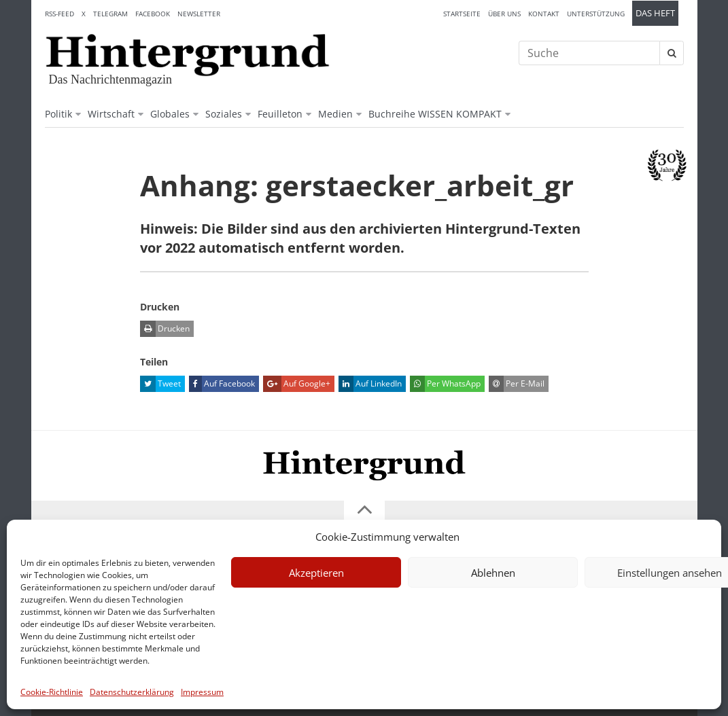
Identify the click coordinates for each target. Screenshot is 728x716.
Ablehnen (493, 573)
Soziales (224, 114)
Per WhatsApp (445, 384)
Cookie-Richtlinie (52, 692)
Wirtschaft (111, 114)
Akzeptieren (316, 573)
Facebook (153, 14)
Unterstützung (596, 14)
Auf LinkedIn (370, 384)
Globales (170, 114)
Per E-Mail (517, 384)
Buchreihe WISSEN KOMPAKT (435, 114)
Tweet (160, 384)
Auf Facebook (222, 384)
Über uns (504, 14)
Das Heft (655, 13)
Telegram (110, 14)
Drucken (165, 329)
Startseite (462, 14)
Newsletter (199, 14)
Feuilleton (280, 114)
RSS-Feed (59, 14)
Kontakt (544, 14)
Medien (335, 114)
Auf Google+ (297, 384)
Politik (58, 114)
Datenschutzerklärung (132, 692)
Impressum (202, 692)
